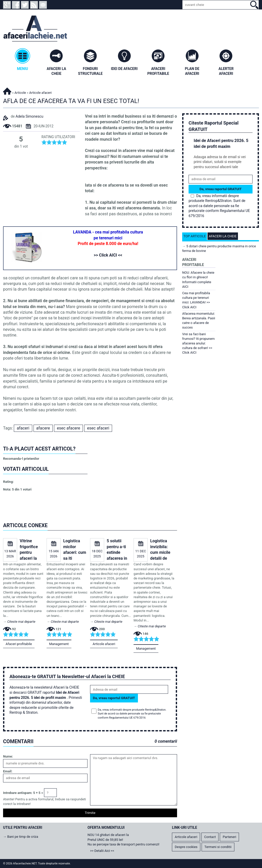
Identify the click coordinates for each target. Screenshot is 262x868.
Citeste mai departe (21, 622)
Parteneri (229, 837)
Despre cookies (186, 847)
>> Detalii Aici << (102, 851)
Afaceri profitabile (19, 644)
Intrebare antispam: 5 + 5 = (23, 793)
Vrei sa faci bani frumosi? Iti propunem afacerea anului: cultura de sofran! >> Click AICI (198, 343)
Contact (210, 837)
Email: (8, 771)
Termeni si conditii (218, 847)
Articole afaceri (104, 644)
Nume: (8, 756)
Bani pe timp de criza (23, 837)
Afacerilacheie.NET (7, 90)
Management (59, 644)
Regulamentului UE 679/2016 (127, 718)
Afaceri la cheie (223, 236)
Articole (20, 93)
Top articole (195, 236)
